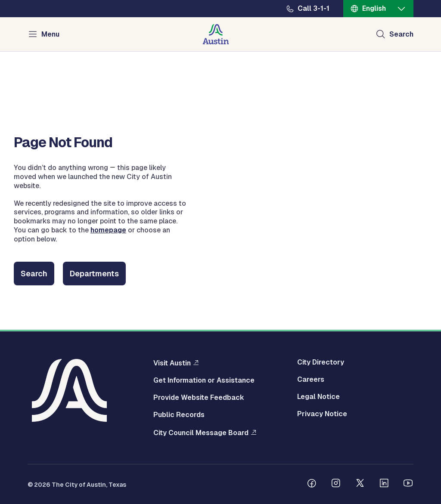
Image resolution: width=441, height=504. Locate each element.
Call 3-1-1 (314, 9)
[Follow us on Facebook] (312, 484)
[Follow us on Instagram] (336, 484)
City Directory (321, 362)
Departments (94, 274)
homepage (108, 230)
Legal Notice (318, 397)
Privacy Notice (322, 414)
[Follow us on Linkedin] (384, 484)
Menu (50, 34)
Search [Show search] (401, 34)
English (374, 8)
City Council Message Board (201, 433)
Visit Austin (172, 363)
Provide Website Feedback (199, 398)
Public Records (179, 415)
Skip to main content (34, 0)
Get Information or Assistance (204, 380)
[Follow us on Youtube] (408, 484)
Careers (311, 380)
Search (34, 274)
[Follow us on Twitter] (360, 484)
